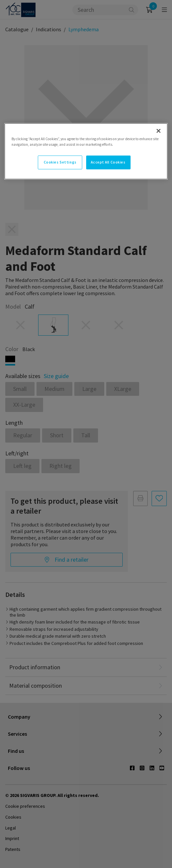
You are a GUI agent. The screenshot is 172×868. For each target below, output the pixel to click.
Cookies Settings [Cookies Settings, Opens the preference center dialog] (60, 162)
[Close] (159, 131)
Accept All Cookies (108, 162)
